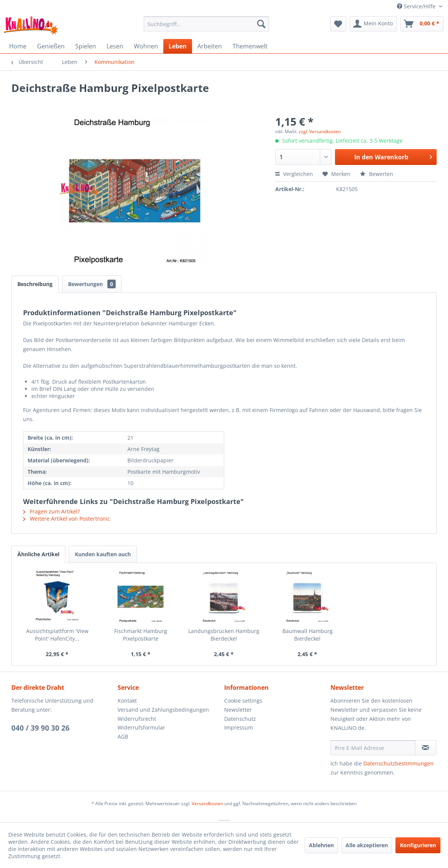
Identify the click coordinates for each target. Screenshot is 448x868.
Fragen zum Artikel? (51, 511)
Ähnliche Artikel (38, 554)
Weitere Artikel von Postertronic (67, 519)
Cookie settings (243, 701)
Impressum (239, 727)
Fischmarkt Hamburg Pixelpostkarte (141, 635)
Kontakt (127, 701)
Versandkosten (207, 803)
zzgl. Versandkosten (320, 131)
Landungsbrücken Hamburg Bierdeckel (224, 635)
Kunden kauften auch (103, 554)
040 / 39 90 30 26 (40, 728)
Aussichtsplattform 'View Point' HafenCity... (57, 635)
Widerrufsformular (141, 727)
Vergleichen (294, 174)
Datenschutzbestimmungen (398, 763)
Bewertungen (92, 284)
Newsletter (238, 710)
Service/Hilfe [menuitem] (417, 6)
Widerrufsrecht (137, 719)
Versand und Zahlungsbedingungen (163, 710)
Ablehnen (321, 845)
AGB (123, 737)
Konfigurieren (418, 845)
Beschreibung (35, 284)
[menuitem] (206, 24)
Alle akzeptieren (367, 845)
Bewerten (377, 174)
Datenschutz (240, 719)
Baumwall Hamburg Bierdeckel (308, 635)
